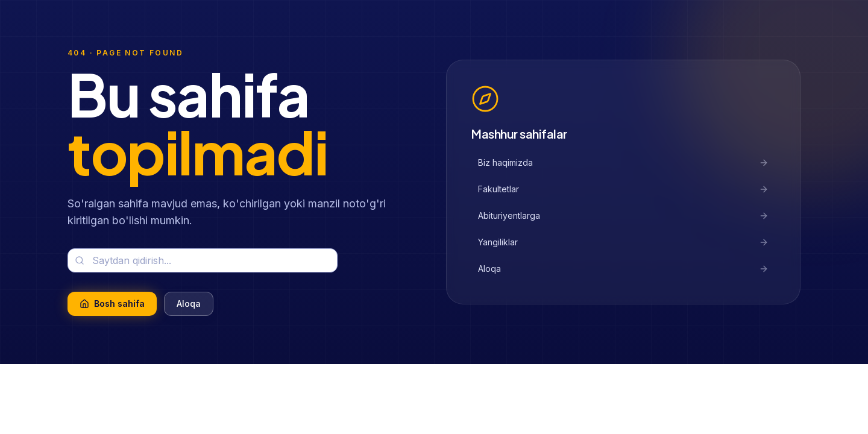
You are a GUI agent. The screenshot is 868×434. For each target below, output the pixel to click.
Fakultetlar (623, 189)
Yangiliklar (623, 242)
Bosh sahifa (112, 303)
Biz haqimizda (623, 162)
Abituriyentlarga (623, 215)
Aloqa (189, 303)
